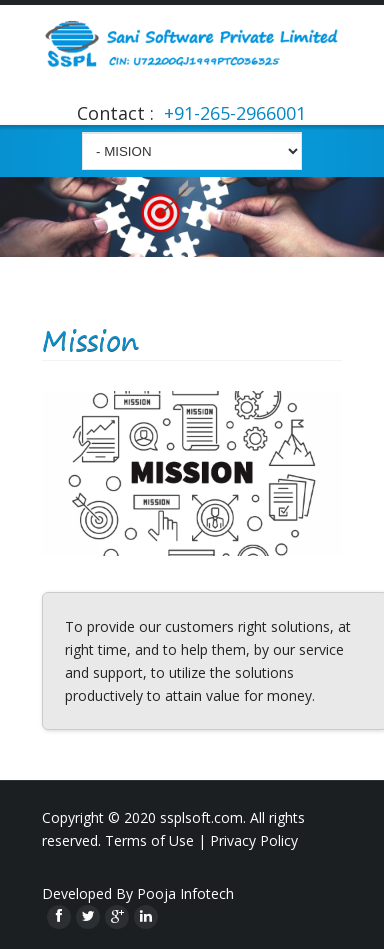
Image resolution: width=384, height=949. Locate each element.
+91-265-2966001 (232, 113)
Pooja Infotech (185, 893)
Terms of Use (149, 840)
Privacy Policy (254, 840)
